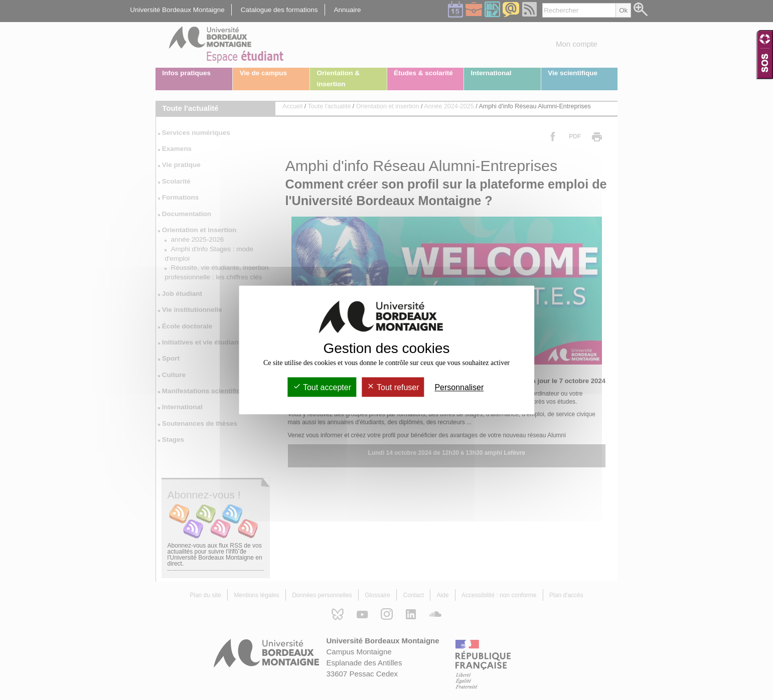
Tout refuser (393, 387)
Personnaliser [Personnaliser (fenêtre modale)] (459, 387)
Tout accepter (322, 387)
